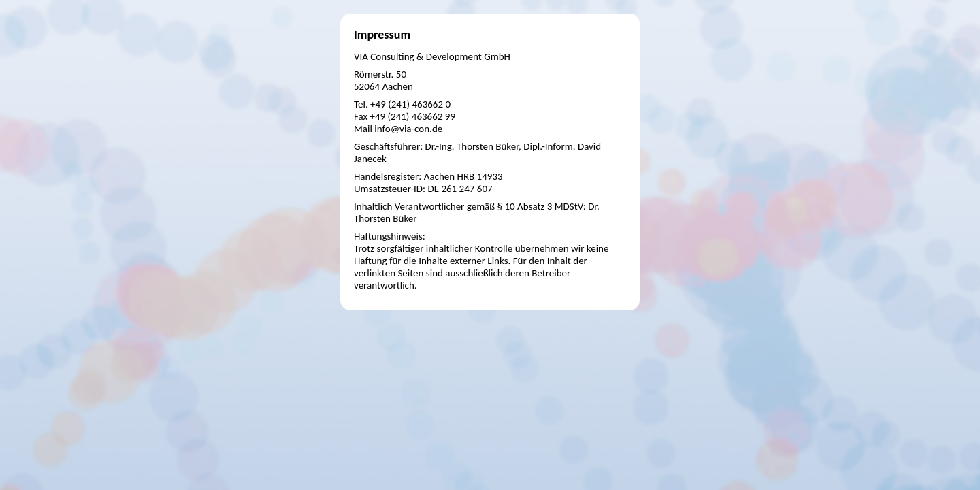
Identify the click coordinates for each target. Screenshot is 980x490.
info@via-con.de (408, 129)
